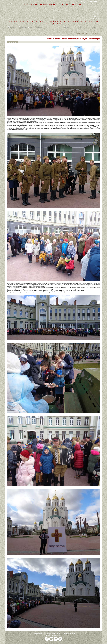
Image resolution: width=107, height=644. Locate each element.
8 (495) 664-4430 (70, 633)
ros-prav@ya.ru (56, 635)
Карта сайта (96, 15)
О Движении (12, 27)
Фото (81, 27)
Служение (39, 27)
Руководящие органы (26, 27)
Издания (67, 27)
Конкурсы (96, 34)
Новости (53, 27)
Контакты (96, 19)
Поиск (94, 12)
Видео (94, 27)
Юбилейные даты (82, 34)
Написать (96, 17)
